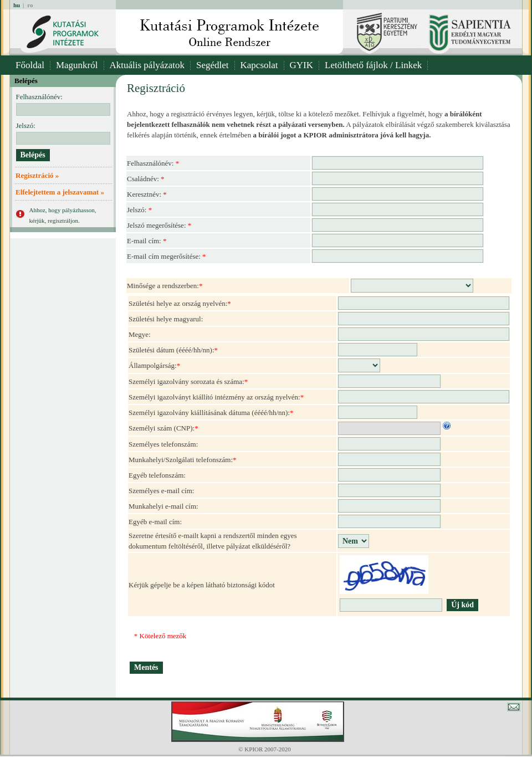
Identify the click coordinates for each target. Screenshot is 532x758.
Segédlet (213, 65)
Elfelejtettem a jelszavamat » (60, 192)
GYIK (302, 65)
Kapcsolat (259, 65)
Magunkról (77, 65)
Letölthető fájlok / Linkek (373, 65)
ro (30, 5)
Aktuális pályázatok (147, 65)
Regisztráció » (37, 175)
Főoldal (30, 65)
